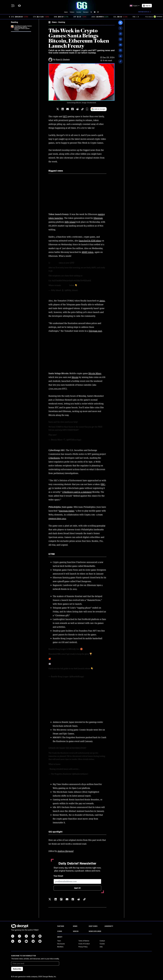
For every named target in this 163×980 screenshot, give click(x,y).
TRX (134, 17)
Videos (72, 12)
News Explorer (95, 931)
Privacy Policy (83, 947)
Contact (102, 941)
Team (59, 941)
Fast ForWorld (84, 619)
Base (91, 574)
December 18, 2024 (96, 774)
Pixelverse (81, 562)
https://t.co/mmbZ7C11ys (63, 659)
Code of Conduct (84, 944)
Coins (60, 931)
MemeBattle (89, 566)
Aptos (102, 301)
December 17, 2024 (86, 290)
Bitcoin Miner (95, 373)
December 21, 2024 (89, 440)
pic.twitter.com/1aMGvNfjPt (82, 672)
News (66, 12)
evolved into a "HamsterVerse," (87, 600)
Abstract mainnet (77, 811)
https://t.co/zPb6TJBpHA (59, 672)
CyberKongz (54, 458)
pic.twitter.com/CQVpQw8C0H (70, 435)
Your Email (58, 876)
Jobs (101, 947)
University (109, 926)
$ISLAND (54, 263)
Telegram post (95, 331)
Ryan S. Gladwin (63, 59)
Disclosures (61, 944)
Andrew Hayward (65, 851)
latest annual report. (82, 796)
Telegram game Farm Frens (65, 570)
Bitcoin (75, 377)
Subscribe (17, 969)
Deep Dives (93, 926)
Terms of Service (84, 941)
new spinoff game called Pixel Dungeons (72, 581)
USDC (93, 17)
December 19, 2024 (92, 677)
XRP (75, 17)
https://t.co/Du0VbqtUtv (94, 276)
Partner (61, 926)
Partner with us (145, 12)
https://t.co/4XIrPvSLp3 (63, 664)
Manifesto (60, 947)
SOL (115, 17)
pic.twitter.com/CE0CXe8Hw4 (90, 285)
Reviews (86, 12)
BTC (13, 17)
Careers (102, 944)
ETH (35, 17)
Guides (79, 12)
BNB (56, 17)
